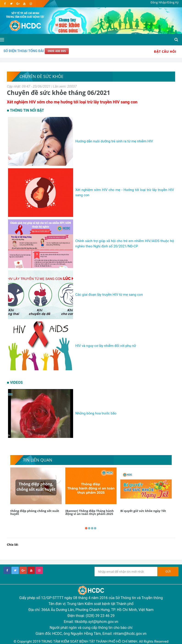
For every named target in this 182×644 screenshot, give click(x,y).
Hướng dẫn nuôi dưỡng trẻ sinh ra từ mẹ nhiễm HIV (114, 141)
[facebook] (5, 4)
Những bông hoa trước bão (96, 413)
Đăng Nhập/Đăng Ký (165, 2)
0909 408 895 (57, 51)
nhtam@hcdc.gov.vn (130, 634)
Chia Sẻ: (13, 544)
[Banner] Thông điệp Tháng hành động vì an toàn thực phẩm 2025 (90, 512)
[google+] (23, 570)
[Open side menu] (2, 40)
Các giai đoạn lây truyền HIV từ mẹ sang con (109, 295)
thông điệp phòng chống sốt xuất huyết (35, 512)
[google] (18, 4)
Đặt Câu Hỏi (165, 51)
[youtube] (24, 4)
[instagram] (31, 4)
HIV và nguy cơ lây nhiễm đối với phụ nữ (106, 346)
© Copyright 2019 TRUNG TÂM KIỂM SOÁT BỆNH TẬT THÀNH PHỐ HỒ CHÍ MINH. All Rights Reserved (91, 641)
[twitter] (11, 4)
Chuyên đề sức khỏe (41, 76)
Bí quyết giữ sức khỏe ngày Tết (143, 511)
